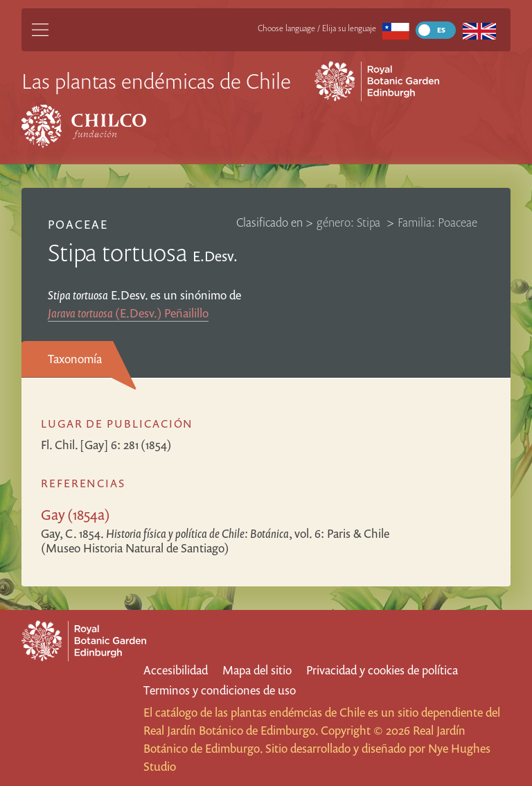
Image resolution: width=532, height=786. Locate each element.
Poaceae (78, 224)
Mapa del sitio (257, 670)
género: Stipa (350, 222)
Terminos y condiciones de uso (220, 690)
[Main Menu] (40, 30)
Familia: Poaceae (437, 222)
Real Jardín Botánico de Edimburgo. (231, 730)
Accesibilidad (176, 670)
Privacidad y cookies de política (382, 670)
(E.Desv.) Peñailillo (128, 313)
